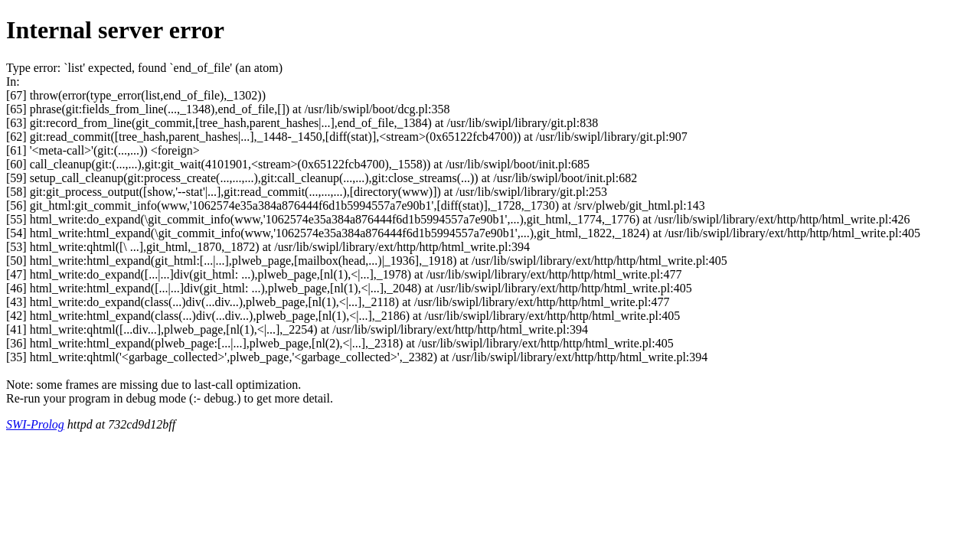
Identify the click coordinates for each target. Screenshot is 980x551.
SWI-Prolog (35, 424)
